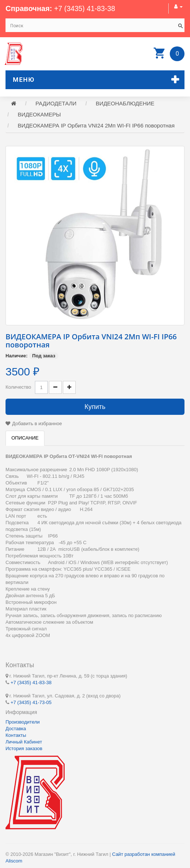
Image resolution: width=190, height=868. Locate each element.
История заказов (24, 748)
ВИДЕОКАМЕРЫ (39, 115)
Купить (95, 407)
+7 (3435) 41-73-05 (31, 702)
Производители (23, 722)
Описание (25, 439)
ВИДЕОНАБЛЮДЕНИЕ (125, 104)
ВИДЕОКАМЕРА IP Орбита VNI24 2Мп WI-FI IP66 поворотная (96, 126)
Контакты (16, 735)
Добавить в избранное (37, 424)
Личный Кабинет (24, 742)
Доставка (16, 729)
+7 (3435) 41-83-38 (86, 8)
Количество (18, 388)
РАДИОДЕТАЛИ (56, 104)
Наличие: (17, 356)
